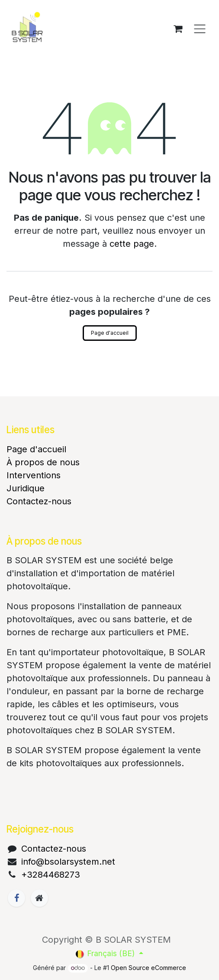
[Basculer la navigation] (200, 29)
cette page (132, 244)
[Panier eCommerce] (178, 29)
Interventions (34, 475)
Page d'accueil (110, 333)
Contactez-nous (39, 501)
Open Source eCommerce (148, 968)
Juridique (26, 488)
